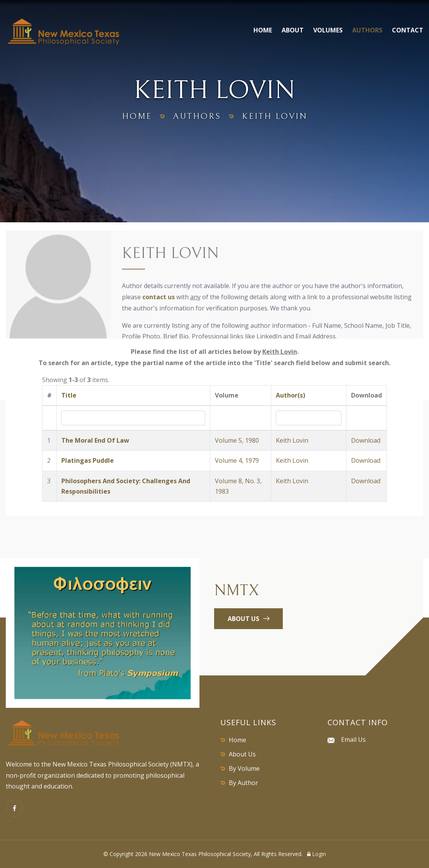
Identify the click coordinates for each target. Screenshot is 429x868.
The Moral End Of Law (95, 440)
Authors (367, 30)
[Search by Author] (309, 418)
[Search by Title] (133, 418)
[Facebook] (14, 808)
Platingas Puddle (88, 460)
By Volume (244, 768)
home (137, 116)
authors (197, 116)
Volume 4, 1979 (237, 460)
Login (317, 854)
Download (366, 440)
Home (263, 30)
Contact (408, 30)
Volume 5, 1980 (237, 440)
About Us (242, 754)
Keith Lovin (292, 440)
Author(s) (291, 395)
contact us (159, 298)
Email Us (353, 739)
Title (69, 395)
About (293, 30)
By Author (243, 783)
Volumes (328, 30)
